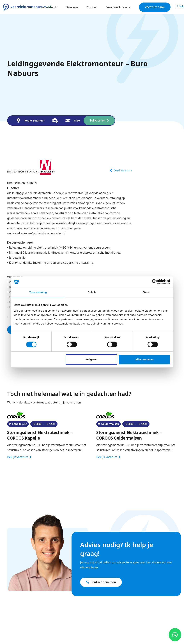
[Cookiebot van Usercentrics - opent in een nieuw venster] (154, 282)
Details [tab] (92, 292)
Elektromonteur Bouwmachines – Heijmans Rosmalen (41, 434)
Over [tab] (146, 292)
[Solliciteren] (99, 121)
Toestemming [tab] (38, 292)
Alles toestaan (144, 359)
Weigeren (91, 359)
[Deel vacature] (121, 170)
